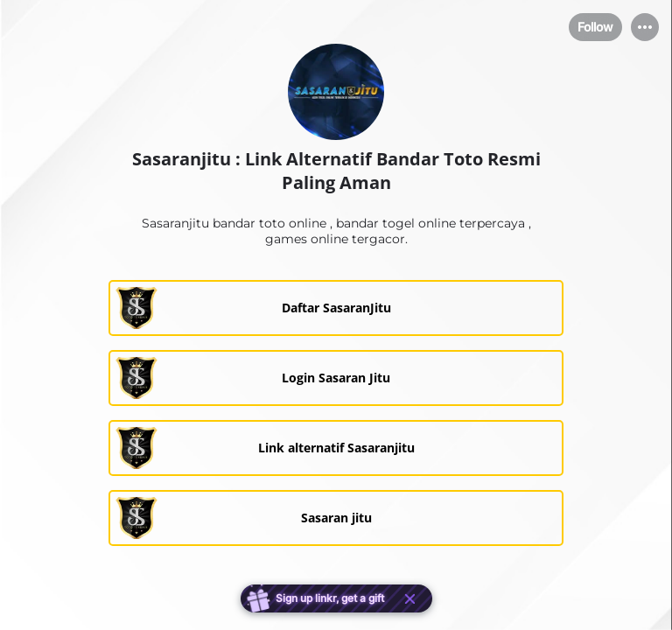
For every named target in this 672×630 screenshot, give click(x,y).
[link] (336, 308)
